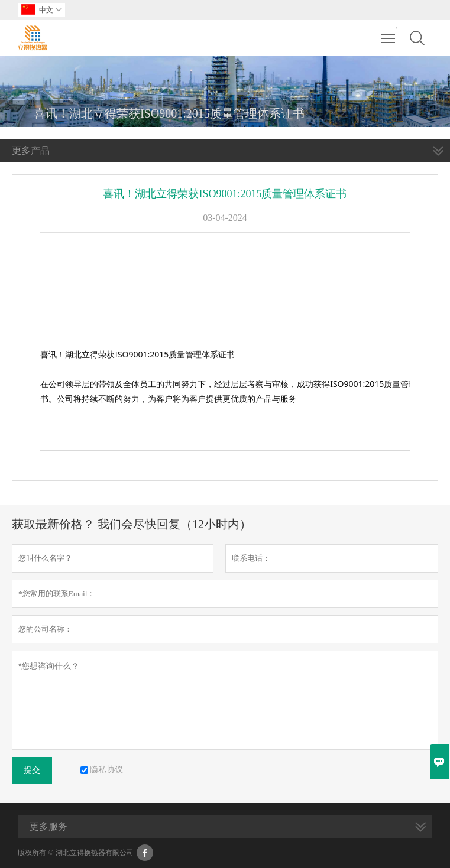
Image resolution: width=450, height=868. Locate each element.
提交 (32, 770)
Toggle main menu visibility (389, 32)
